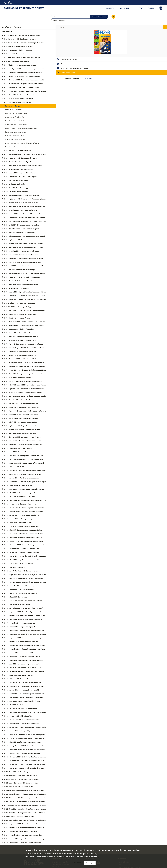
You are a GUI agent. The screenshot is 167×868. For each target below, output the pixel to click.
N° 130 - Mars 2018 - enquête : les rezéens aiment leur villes (24, 560)
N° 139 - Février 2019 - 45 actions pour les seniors (21, 593)
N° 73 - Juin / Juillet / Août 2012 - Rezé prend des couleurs (24, 348)
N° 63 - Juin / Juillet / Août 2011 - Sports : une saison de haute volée (25, 310)
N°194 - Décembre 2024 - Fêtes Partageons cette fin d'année (25, 798)
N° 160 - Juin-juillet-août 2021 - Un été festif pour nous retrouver (25, 671)
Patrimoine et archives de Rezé (24, 8)
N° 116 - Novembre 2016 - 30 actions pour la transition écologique (25, 508)
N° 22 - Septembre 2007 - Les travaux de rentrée (20, 158)
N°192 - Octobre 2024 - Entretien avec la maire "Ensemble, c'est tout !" (25, 790)
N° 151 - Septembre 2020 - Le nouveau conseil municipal (23, 638)
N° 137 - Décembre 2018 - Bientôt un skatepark (20, 586)
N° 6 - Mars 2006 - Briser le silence (16, 54)
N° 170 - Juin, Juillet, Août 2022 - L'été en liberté (20, 708)
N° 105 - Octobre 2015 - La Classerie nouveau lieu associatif (25, 467)
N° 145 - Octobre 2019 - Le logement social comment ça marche (25, 615)
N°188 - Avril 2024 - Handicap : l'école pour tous (20, 775)
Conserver (110, 8)
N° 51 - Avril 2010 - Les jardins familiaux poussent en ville (24, 266)
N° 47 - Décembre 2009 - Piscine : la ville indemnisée (22, 251)
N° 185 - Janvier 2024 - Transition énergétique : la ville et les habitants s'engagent (25, 764)
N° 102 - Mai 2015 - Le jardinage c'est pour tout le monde (23, 456)
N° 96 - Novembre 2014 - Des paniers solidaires (20, 433)
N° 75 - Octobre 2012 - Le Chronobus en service (20, 355)
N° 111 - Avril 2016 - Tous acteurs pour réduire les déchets (24, 489)
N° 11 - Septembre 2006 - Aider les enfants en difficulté (23, 72)
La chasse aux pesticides (13, 110)
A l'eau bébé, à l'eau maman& (15, 139)
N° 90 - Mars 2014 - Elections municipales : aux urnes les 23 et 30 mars (25, 411)
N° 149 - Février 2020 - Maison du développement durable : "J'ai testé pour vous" (25, 630)
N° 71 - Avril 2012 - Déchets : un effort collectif (20, 340)
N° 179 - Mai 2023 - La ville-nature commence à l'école (22, 742)
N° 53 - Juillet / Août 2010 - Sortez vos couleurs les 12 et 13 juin (25, 273)
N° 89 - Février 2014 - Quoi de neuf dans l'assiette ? (21, 407)
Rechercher (124, 8)
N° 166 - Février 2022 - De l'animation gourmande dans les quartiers (25, 694)
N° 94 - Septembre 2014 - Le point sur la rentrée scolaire (23, 426)
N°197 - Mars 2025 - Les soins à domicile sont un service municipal (25, 809)
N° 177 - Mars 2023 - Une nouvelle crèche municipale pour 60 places (25, 735)
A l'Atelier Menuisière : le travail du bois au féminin (22, 143)
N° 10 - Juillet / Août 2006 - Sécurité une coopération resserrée (25, 69)
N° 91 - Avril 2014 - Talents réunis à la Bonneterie (21, 415)
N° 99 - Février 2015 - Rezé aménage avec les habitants (23, 444)
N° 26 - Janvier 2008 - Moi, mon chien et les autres (21, 173)
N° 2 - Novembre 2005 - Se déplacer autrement (20, 39)
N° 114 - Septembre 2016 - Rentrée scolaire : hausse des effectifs (25, 500)
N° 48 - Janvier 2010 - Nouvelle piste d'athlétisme (21, 255)
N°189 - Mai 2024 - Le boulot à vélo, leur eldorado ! (21, 779)
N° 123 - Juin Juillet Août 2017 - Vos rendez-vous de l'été (23, 534)
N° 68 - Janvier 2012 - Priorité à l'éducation (19, 329)
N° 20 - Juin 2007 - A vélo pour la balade (17, 150)
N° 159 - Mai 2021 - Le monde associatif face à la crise (22, 668)
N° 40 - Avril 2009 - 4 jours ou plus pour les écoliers (21, 225)
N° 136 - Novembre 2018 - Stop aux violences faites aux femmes (25, 582)
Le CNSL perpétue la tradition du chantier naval (21, 128)
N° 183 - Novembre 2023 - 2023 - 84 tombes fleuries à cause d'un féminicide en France (25, 757)
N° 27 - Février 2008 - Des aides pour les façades (20, 177)
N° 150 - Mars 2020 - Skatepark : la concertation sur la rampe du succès (25, 634)
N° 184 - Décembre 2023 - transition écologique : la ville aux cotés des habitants (25, 761)
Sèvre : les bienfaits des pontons (16, 124)
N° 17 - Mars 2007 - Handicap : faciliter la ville (19, 95)
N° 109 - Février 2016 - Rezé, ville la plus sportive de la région (25, 482)
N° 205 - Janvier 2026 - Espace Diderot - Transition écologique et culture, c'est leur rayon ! (25, 839)
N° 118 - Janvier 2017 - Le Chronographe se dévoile (21, 515)
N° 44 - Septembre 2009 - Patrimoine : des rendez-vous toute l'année (25, 240)
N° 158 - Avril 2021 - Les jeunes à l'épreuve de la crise (22, 664)
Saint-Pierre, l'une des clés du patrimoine (19, 147)
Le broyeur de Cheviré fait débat (16, 113)
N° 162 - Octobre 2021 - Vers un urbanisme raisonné (22, 679)
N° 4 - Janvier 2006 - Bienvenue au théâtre (18, 46)
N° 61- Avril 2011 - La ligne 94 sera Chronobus (20, 303)
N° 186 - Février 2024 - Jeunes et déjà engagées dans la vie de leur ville (25, 768)
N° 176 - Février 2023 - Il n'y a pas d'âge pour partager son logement (25, 731)
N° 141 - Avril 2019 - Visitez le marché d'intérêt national (23, 601)
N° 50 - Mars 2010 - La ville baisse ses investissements (23, 262)
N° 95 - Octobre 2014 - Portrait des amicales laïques (22, 429)
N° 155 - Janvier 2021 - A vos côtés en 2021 (19, 653)
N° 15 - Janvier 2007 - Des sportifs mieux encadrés (21, 87)
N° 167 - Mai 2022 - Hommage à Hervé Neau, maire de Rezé (24, 697)
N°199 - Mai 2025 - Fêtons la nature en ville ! (19, 816)
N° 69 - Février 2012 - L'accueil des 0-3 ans (18, 333)
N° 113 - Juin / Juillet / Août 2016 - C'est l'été (19, 496)
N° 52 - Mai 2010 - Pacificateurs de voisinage (19, 270)
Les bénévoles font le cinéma (15, 117)
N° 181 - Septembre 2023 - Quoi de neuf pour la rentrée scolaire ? (25, 749)
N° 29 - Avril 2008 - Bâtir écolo (14, 184)
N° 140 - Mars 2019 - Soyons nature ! (16, 597)
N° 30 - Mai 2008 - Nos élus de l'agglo (17, 188)
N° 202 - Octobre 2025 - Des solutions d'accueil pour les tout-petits (25, 828)
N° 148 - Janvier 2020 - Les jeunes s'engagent (19, 627)
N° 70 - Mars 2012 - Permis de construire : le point (21, 336)
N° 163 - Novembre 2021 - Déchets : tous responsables (23, 682)
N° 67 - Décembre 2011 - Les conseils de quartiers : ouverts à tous (25, 325)
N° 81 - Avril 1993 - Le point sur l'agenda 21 (19, 377)
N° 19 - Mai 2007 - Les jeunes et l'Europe (18, 102)
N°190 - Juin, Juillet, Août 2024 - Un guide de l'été (21, 783)
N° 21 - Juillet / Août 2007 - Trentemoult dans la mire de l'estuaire (25, 154)
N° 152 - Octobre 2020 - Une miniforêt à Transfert (21, 642)
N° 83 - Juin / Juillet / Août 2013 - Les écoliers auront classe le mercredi (25, 385)
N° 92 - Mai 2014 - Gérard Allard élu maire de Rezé (21, 418)
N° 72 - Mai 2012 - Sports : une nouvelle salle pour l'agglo (23, 344)
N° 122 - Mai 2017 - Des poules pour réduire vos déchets (23, 530)
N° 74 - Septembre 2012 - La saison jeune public (20, 351)
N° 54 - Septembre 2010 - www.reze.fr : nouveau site (22, 277)
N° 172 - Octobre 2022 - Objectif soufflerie (19, 716)
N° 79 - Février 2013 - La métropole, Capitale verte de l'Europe (25, 370)
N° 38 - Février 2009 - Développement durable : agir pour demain (25, 217)
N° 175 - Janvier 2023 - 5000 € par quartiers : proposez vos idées (25, 727)
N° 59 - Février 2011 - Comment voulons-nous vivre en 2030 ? (25, 296)
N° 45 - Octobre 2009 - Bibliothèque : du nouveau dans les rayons (25, 243)
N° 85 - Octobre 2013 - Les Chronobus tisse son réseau (23, 392)
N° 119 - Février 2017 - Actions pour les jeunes (20, 519)
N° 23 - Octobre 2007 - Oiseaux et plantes (18, 162)
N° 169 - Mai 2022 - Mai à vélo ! (14, 705)
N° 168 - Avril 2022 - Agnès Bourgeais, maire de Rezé (22, 701)
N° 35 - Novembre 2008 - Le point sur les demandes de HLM (24, 206)
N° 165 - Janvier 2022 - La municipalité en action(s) (21, 690)
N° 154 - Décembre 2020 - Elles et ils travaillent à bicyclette (24, 649)
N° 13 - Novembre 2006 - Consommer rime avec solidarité (24, 80)
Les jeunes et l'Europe (13, 106)
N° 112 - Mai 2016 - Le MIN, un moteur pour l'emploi (22, 493)
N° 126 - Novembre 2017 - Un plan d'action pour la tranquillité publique (25, 545)
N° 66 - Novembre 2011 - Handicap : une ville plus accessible (24, 322)
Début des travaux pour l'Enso (15, 136)
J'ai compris (90, 863)
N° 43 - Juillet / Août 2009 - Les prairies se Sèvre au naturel (24, 236)
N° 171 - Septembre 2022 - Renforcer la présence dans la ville (25, 712)
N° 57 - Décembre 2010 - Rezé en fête (17, 288)
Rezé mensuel (7, 31)
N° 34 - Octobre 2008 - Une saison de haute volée (21, 203)
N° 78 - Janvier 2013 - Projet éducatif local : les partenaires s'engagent (25, 366)
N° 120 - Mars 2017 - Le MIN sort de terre (18, 522)
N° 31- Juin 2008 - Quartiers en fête (16, 191)
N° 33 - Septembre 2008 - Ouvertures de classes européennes (25, 199)
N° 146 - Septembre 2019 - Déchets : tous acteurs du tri (23, 619)
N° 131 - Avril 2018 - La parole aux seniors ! (19, 563)
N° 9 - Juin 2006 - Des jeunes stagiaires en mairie (21, 65)
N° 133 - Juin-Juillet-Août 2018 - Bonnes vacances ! (21, 571)
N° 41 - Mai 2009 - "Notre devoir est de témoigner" (21, 229)
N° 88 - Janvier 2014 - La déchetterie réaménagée (21, 403)
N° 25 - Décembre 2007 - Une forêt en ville (18, 169)
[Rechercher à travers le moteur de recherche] (72, 17)
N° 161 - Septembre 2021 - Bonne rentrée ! (18, 675)
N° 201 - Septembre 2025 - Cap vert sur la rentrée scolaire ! (24, 824)
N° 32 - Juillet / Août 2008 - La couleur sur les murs (21, 195)
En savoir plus (76, 863)
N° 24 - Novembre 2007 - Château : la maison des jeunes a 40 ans (25, 165)
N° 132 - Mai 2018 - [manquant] (14, 567)
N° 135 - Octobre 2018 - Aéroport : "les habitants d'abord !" (24, 578)
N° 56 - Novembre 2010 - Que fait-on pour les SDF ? (21, 284)
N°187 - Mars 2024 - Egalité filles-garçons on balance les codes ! (25, 772)
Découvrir (139, 8)
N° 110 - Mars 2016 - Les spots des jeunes (18, 485)
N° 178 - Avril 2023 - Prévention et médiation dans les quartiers (25, 738)
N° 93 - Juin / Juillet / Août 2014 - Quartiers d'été (21, 422)
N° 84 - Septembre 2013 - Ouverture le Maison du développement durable (25, 389)
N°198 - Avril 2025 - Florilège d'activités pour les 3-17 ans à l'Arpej (25, 813)
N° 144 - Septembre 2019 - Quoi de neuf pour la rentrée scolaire (25, 612)
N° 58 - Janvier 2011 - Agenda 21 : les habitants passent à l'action (25, 292)
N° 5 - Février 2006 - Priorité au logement (18, 50)
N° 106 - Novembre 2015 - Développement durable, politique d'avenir (25, 470)
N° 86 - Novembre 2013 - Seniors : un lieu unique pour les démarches (25, 396)
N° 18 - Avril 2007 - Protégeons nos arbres (18, 98)
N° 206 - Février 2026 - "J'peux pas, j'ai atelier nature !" (23, 842)
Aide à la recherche (59, 20)
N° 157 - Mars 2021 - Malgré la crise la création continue (23, 660)
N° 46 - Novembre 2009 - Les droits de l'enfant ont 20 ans (24, 247)
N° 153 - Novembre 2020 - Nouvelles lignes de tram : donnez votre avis (25, 645)
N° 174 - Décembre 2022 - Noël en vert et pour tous (21, 723)
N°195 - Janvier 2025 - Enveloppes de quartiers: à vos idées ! (25, 801)
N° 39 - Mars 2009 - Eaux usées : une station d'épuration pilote (25, 221)
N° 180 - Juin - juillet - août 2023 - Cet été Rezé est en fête (24, 746)
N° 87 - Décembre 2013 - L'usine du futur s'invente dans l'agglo (25, 400)
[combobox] (99, 17)
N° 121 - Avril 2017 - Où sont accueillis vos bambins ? (22, 526)
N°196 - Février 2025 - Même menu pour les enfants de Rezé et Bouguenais (25, 805)
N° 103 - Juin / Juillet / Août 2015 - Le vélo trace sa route (23, 459)
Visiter (151, 8)
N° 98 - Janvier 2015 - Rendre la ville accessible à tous (22, 441)
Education (89, 78)
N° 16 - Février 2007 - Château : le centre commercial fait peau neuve (25, 91)
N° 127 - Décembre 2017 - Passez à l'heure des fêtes (22, 549)
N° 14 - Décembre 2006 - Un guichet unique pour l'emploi (23, 84)
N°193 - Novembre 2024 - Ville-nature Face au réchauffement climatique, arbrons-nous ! (25, 794)
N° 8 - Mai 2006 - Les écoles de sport (16, 61)
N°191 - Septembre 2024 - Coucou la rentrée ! (19, 787)
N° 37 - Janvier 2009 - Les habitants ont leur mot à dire (23, 214)
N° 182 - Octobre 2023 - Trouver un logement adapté (22, 753)
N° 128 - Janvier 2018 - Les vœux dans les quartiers (21, 552)
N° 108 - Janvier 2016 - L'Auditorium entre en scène (21, 478)
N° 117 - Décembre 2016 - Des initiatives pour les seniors (23, 511)
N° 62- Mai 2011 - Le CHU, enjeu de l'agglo (18, 307)
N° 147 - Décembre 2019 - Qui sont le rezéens (19, 623)
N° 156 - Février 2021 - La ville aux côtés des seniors (22, 656)
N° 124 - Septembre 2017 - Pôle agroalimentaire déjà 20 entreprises (25, 537)
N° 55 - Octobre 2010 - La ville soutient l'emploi (20, 281)
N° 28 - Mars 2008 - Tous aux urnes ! (16, 180)
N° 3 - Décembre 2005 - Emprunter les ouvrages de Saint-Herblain (25, 43)
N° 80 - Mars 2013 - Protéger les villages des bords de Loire (24, 374)
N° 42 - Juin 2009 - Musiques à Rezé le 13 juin (19, 232)
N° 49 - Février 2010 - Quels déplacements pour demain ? (23, 258)
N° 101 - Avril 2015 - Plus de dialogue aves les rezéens (22, 452)
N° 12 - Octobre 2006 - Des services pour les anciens (22, 76)
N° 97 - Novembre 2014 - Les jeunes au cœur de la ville (22, 437)
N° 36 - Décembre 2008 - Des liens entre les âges (20, 210)
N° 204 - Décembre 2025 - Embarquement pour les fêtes (23, 835)
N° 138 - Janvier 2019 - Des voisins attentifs (19, 589)
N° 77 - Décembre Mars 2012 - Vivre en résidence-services (24, 363)
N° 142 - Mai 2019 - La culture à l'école (17, 604)
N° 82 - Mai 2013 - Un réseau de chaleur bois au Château (23, 381)
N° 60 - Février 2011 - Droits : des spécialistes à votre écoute (25, 299)
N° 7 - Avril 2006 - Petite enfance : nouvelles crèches (22, 57)
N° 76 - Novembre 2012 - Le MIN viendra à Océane (21, 359)
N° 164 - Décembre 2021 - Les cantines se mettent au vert (24, 686)
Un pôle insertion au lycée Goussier (17, 121)
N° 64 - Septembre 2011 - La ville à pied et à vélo (20, 314)
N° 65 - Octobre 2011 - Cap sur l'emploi (17, 318)
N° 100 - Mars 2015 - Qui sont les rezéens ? (18, 448)
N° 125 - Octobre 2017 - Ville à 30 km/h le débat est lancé (23, 541)
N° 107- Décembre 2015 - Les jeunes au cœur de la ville (23, 474)
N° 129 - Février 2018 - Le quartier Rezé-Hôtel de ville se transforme (25, 556)
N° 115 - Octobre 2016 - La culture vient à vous (20, 504)
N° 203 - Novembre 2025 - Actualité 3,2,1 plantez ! (21, 831)
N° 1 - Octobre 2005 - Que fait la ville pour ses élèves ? (23, 35)
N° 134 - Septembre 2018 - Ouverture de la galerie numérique (25, 575)
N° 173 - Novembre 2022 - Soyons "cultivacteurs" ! (21, 720)
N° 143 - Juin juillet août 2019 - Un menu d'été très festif (23, 608)
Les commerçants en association (16, 132)
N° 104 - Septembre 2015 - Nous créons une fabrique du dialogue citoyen (25, 463)
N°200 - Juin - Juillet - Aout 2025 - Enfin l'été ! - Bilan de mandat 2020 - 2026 (25, 820)
